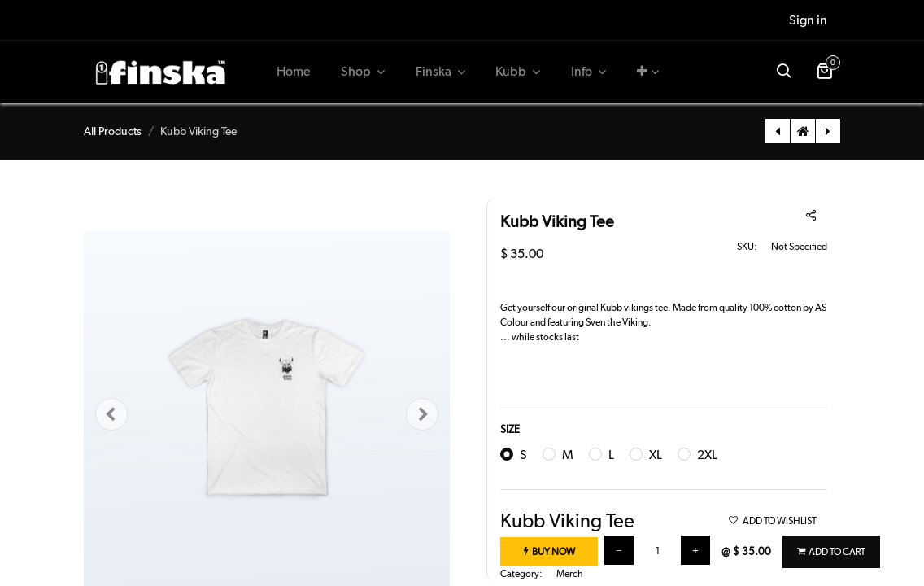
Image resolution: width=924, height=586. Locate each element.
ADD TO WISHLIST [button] (772, 521)
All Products (113, 131)
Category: (521, 574)
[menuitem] (294, 72)
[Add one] (695, 550)
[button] (648, 72)
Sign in (808, 20)
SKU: (747, 247)
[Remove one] (619, 550)
